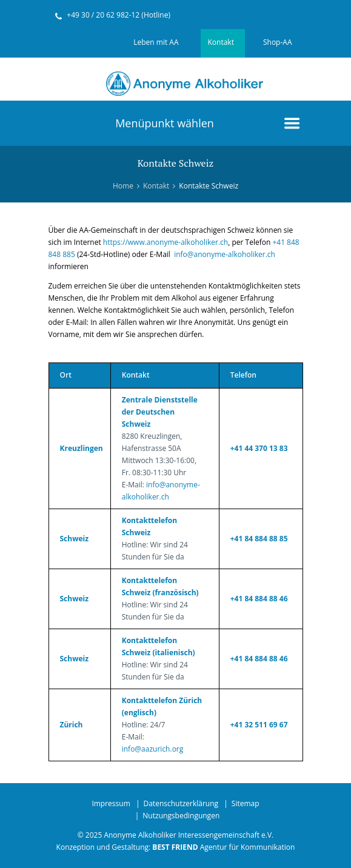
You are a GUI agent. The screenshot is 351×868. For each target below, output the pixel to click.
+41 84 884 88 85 (259, 539)
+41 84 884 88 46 (259, 599)
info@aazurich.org (153, 749)
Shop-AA (278, 42)
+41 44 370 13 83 (259, 448)
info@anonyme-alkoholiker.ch (225, 254)
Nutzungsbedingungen (181, 816)
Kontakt (221, 42)
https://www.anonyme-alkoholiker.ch (165, 242)
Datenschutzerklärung (181, 803)
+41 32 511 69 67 (259, 725)
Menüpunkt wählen (165, 123)
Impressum (111, 803)
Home (123, 186)
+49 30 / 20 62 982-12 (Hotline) (119, 15)
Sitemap (246, 803)
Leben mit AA (156, 42)
